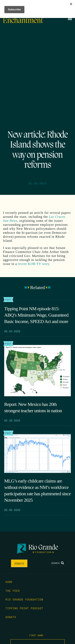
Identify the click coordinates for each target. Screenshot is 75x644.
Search (58, 563)
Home (9, 582)
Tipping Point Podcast (24, 608)
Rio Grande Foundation (24, 599)
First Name (38, 635)
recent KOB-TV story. (34, 264)
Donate (19, 563)
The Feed (13, 590)
